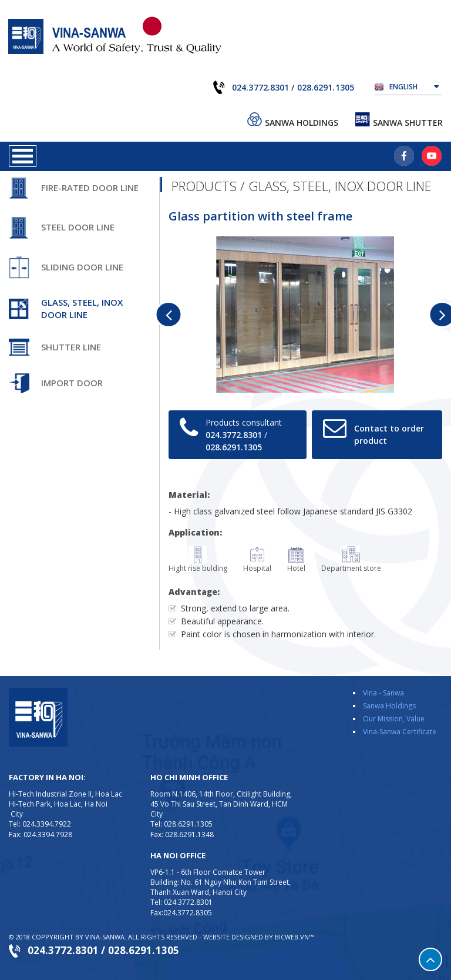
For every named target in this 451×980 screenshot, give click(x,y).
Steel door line (78, 227)
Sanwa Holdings (302, 123)
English (414, 86)
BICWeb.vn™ (294, 937)
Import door (72, 383)
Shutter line (71, 347)
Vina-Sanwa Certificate (400, 732)
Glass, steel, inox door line (82, 308)
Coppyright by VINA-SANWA (78, 937)
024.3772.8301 (260, 87)
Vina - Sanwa (383, 693)
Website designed (233, 937)
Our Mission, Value (394, 719)
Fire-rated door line (90, 188)
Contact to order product (389, 434)
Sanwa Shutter (408, 123)
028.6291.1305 (326, 87)
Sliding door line (82, 267)
